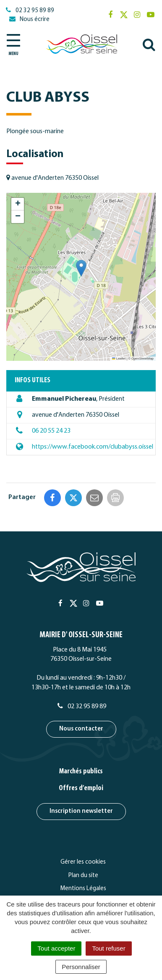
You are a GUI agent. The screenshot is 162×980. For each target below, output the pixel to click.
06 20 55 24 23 (51, 431)
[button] (81, 268)
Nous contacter (81, 729)
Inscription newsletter (81, 811)
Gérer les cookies (83, 862)
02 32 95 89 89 (81, 707)
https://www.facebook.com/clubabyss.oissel (93, 447)
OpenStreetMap (142, 359)
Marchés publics (81, 771)
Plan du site (83, 876)
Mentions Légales (83, 889)
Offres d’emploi (81, 788)
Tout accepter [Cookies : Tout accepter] (56, 948)
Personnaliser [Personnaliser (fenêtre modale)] (81, 967)
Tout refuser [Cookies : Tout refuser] (108, 948)
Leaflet (119, 359)
